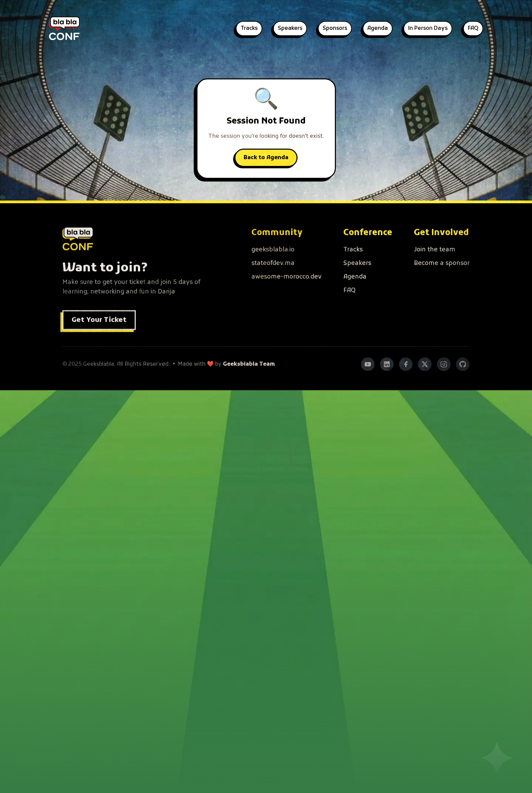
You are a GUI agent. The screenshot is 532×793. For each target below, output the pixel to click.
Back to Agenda (266, 158)
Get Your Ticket (99, 337)
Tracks (249, 29)
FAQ (473, 29)
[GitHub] (463, 381)
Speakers (290, 29)
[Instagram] (444, 381)
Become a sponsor (442, 280)
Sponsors (335, 29)
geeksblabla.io (273, 267)
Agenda (378, 29)
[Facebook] (406, 381)
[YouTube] (368, 381)
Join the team (435, 267)
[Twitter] (425, 381)
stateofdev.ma (273, 280)
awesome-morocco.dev (287, 294)
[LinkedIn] (387, 381)
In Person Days (428, 29)
